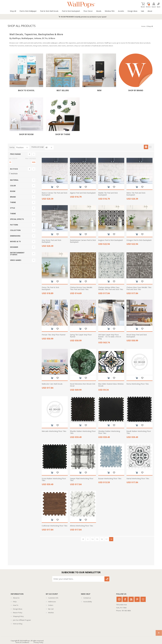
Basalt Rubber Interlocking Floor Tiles (139, 432)
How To (16, 605)
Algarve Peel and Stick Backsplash (83, 193)
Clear (30, 154)
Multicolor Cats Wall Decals (52, 384)
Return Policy (18, 613)
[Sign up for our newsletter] (79, 579)
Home (143, 26)
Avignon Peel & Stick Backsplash (111, 240)
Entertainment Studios (17, 254)
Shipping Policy (18, 616)
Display (34, 147)
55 (97, 539)
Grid (146, 147)
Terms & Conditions (22, 642)
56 (102, 539)
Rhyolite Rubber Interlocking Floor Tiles (83, 432)
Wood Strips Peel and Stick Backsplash (137, 336)
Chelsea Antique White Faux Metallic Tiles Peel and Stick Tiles (111, 288)
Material (14, 180)
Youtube (131, 599)
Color (13, 186)
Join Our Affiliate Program (22, 620)
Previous (88, 539)
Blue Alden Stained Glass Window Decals (111, 385)
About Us (16, 598)
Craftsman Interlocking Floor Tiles (55, 526)
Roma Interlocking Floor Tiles (138, 384)
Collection (15, 230)
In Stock (14, 169)
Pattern (14, 225)
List (150, 147)
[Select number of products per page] (49, 147)
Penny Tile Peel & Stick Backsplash (50, 288)
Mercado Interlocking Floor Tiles (54, 431)
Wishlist (51, 613)
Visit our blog (18, 624)
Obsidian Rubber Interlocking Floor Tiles (109, 432)
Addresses (52, 602)
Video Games (16, 260)
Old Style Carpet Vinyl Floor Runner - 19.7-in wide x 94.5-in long (110, 337)
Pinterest (137, 599)
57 (107, 539)
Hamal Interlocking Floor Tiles (138, 479)
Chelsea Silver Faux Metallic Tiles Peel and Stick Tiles (139, 288)
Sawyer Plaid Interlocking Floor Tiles (82, 480)
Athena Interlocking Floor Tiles (82, 526)
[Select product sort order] (23, 147)
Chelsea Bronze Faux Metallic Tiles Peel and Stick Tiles (81, 288)
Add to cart (52, 187)
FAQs (15, 602)
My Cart (143, 6)
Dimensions (15, 236)
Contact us (87, 598)
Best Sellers (63, 90)
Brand (13, 197)
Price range (15, 154)
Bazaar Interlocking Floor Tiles (110, 479)
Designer (14, 247)
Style (13, 208)
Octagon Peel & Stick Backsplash (139, 240)
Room (13, 191)
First (83, 539)
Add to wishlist (57, 187)
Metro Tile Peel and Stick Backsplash (136, 194)
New (99, 90)
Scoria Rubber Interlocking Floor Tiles (54, 480)
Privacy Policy (38, 642)
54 (92, 539)
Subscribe (107, 579)
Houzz (143, 599)
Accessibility (88, 602)
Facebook (125, 599)
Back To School (26, 90)
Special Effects (17, 219)
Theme (13, 202)
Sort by (12, 147)
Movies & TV (15, 241)
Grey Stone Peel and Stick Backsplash (51, 241)
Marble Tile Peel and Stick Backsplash (108, 194)
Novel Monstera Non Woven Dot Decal (83, 385)
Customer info (53, 598)
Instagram (119, 599)
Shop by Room (26, 134)
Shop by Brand (136, 90)
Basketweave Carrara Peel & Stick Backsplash (83, 241)
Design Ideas (18, 609)
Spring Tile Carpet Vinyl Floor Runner (81, 336)
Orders (51, 605)
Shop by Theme (63, 134)
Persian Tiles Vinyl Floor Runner (54, 335)
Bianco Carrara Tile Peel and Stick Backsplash (55, 194)
